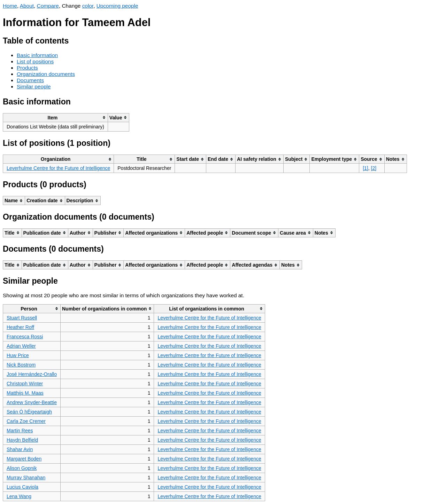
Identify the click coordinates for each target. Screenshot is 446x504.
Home (10, 6)
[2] (374, 168)
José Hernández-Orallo (32, 374)
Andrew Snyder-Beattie (32, 402)
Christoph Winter (25, 384)
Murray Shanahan (26, 478)
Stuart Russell (22, 318)
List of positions (35, 61)
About (27, 6)
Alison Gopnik (22, 468)
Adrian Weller (21, 346)
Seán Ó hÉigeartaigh (29, 412)
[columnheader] (56, 117)
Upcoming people (117, 6)
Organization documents (46, 74)
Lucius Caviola (22, 487)
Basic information (37, 55)
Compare (48, 6)
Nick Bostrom (21, 365)
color (88, 6)
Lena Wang (19, 496)
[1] (366, 168)
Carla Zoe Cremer (26, 421)
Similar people (34, 86)
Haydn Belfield (22, 440)
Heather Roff (20, 327)
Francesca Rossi (25, 337)
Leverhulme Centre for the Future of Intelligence (58, 168)
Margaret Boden (24, 459)
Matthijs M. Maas (25, 393)
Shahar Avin (20, 449)
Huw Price (18, 355)
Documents (30, 80)
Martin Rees (20, 431)
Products (27, 68)
